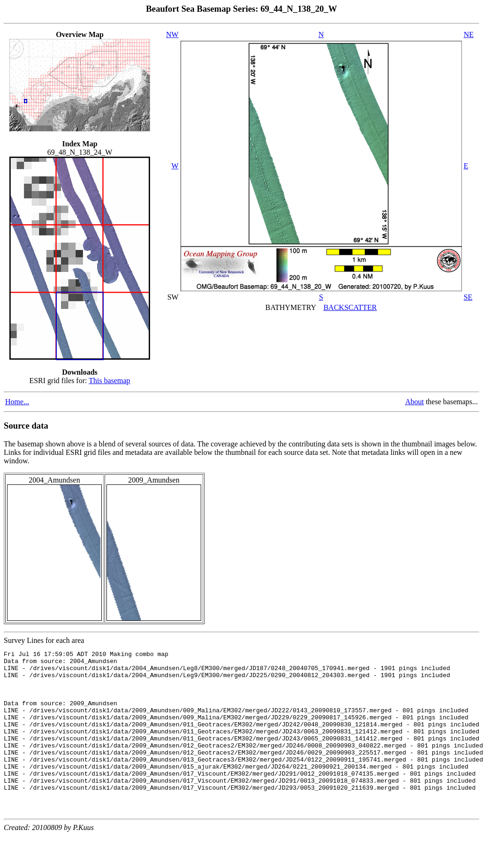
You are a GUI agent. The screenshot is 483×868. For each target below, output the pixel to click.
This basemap (109, 381)
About (415, 402)
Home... (17, 402)
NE (469, 34)
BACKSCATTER (350, 307)
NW (172, 34)
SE (468, 297)
